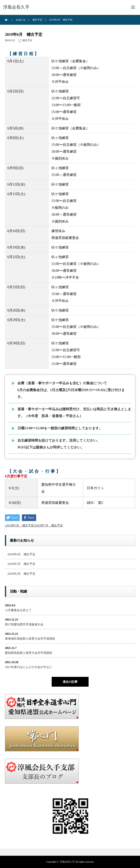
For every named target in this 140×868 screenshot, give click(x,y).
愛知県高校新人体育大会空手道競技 (29, 653)
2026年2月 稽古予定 (21, 574)
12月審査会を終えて (18, 610)
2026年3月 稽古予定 (21, 564)
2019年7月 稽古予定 (49, 525)
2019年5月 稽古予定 (20, 525)
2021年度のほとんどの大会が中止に (29, 667)
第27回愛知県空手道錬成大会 (24, 624)
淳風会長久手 (67, 862)
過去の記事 (70, 682)
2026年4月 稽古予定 (21, 554)
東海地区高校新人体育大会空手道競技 (30, 639)
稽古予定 (27, 40)
